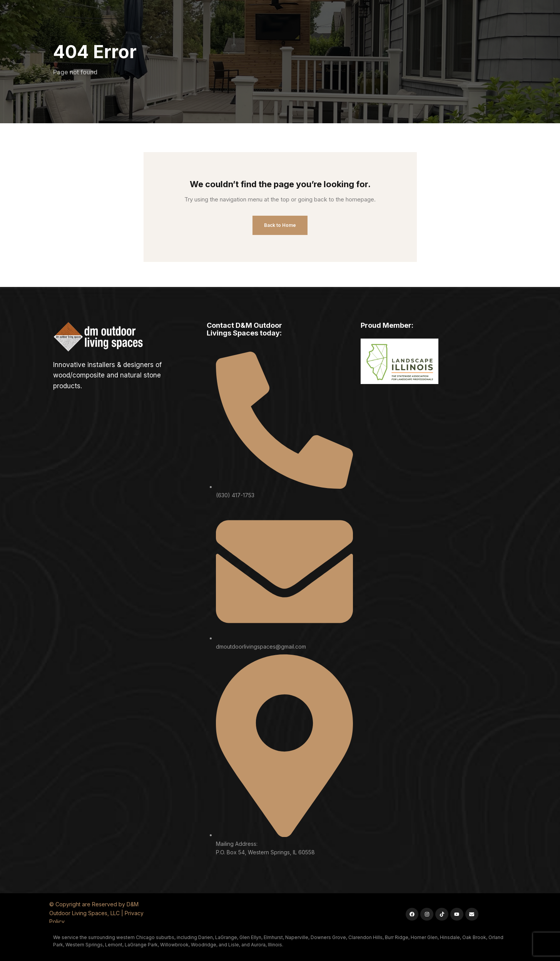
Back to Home (280, 225)
